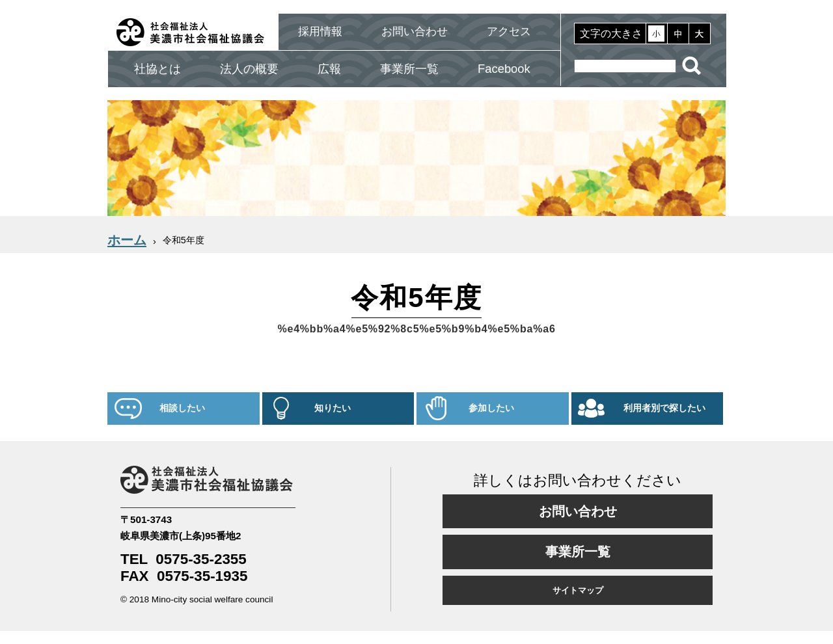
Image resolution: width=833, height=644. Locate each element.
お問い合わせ (415, 32)
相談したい (182, 408)
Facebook (504, 69)
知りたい (333, 408)
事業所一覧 (409, 69)
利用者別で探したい (664, 408)
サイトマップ (578, 590)
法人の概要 (249, 69)
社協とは (157, 69)
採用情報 (320, 32)
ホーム (127, 240)
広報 (329, 69)
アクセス (509, 32)
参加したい (491, 408)
